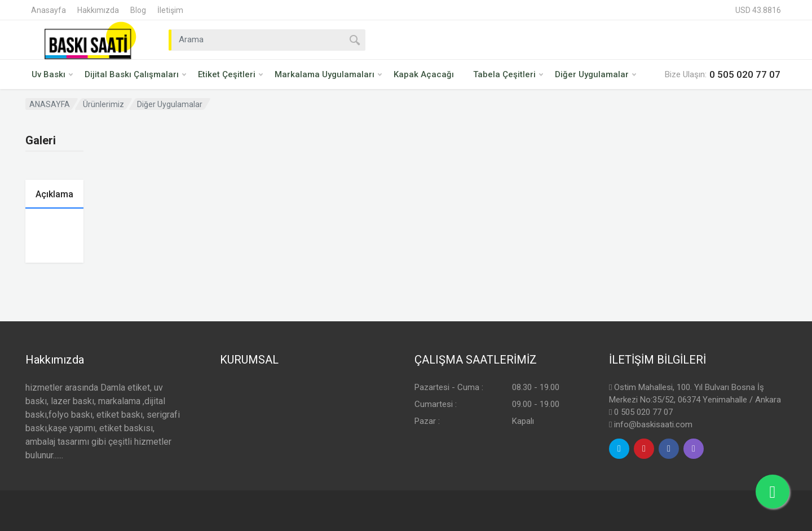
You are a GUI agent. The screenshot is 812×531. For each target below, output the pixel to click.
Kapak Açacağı (424, 74)
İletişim (170, 10)
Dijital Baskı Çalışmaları (135, 74)
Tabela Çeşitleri (508, 74)
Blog (138, 10)
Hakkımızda (98, 10)
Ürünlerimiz (103, 104)
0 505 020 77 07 (643, 412)
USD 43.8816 (758, 10)
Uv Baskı (52, 74)
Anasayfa (48, 10)
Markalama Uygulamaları (328, 74)
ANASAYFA (50, 104)
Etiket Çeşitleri (230, 74)
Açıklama (54, 194)
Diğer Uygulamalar (595, 74)
